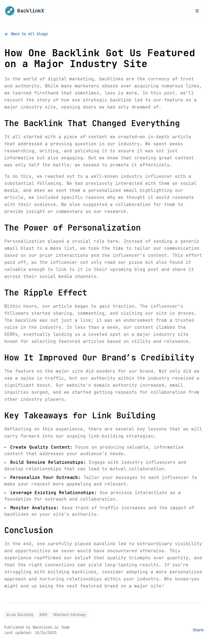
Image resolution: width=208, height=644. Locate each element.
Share (198, 630)
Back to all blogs (26, 34)
